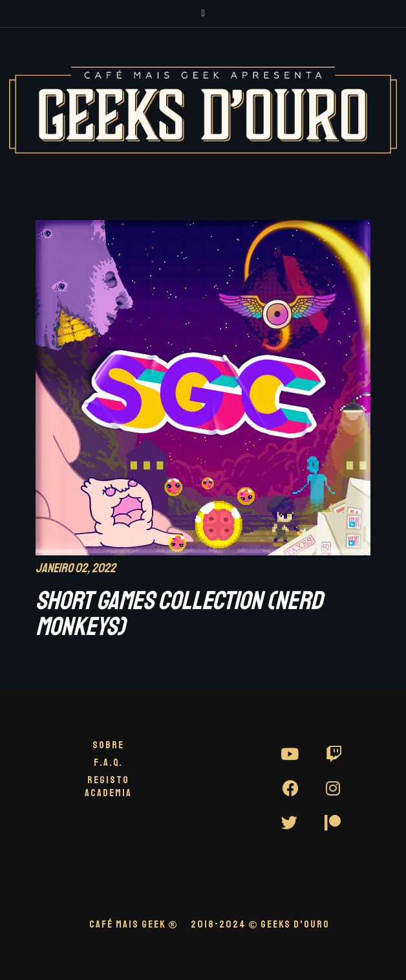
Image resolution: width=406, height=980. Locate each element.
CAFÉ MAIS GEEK (134, 924)
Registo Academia (108, 786)
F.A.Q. (108, 763)
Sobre (108, 745)
